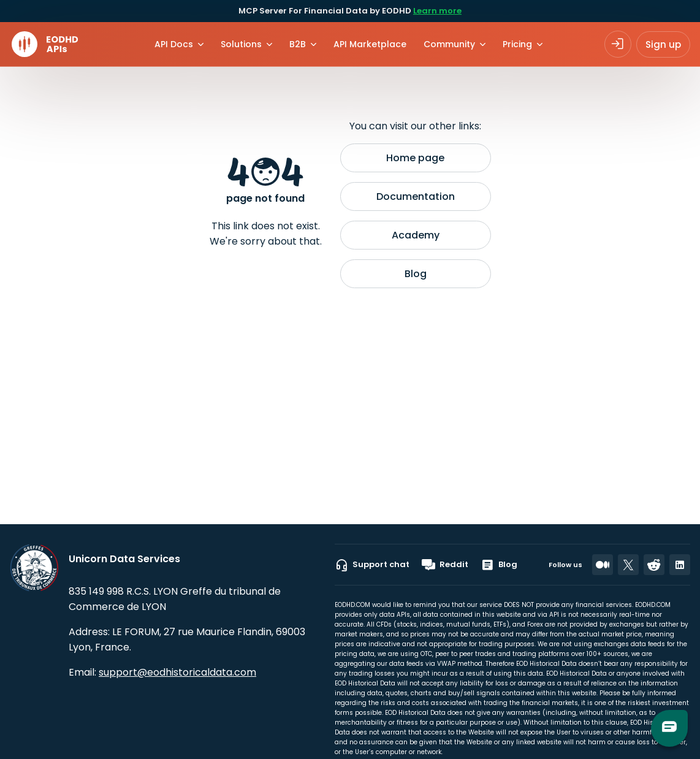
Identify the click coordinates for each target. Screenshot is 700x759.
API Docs (174, 44)
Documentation (416, 196)
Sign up (663, 44)
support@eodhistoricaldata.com (177, 672)
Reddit (445, 565)
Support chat (372, 565)
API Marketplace (370, 44)
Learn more (437, 11)
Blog (416, 274)
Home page (415, 158)
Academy (416, 235)
